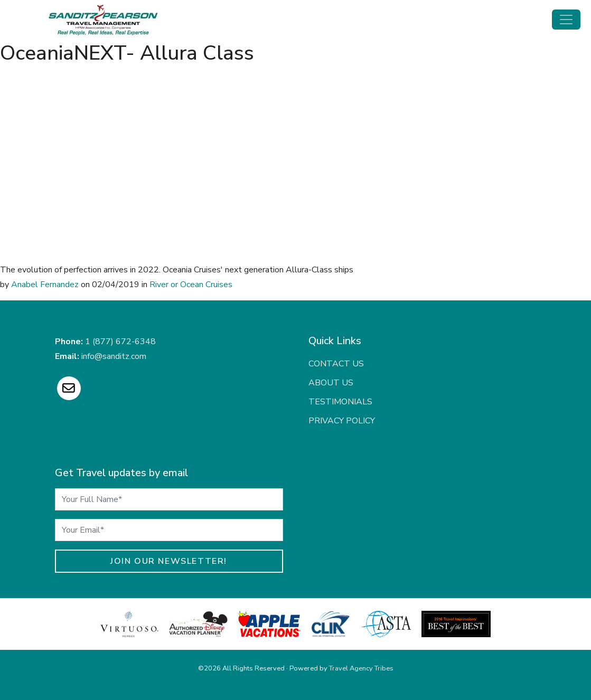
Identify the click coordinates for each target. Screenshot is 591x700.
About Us (331, 383)
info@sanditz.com (114, 356)
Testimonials (340, 402)
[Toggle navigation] (566, 20)
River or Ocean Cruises (191, 285)
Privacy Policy (342, 421)
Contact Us (336, 364)
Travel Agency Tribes (361, 668)
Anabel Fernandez (45, 285)
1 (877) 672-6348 (120, 342)
